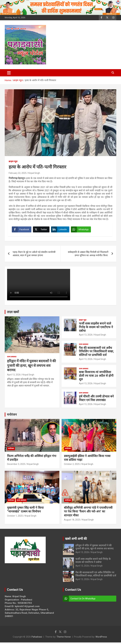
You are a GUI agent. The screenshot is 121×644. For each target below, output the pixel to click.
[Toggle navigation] (9, 73)
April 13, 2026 (14, 376)
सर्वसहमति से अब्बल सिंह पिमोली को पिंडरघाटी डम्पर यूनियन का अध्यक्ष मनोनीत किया (88, 255)
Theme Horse (64, 638)
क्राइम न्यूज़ (13, 161)
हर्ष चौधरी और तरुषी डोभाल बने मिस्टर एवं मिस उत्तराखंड (96, 400)
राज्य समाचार (12, 358)
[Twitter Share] (42, 230)
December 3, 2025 (16, 466)
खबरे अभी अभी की (76, 540)
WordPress (101, 638)
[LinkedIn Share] (61, 230)
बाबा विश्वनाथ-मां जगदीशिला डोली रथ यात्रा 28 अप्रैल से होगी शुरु (96, 377)
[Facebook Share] (22, 230)
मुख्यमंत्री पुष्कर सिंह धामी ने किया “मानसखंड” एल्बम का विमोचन (25, 511)
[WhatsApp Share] (82, 230)
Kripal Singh (34, 173)
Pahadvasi (37, 638)
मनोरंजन (12, 416)
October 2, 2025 (72, 466)
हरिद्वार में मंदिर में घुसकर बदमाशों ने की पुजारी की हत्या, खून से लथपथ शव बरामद (32, 367)
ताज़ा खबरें (13, 314)
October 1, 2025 (15, 517)
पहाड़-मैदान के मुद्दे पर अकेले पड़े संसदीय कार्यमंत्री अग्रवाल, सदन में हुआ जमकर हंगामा (34, 255)
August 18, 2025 (72, 521)
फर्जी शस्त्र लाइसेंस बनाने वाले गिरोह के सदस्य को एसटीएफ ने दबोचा (96, 329)
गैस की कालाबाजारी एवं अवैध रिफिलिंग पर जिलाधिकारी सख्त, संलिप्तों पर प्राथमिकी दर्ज (96, 353)
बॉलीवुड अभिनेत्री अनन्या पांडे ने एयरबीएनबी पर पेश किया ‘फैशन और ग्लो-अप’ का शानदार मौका (88, 513)
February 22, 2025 (18, 173)
